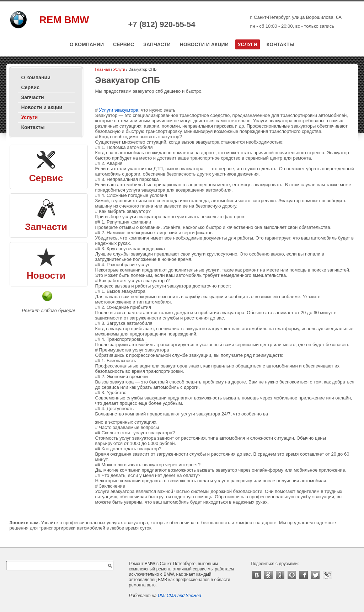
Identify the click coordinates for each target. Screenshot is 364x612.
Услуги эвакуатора (119, 110)
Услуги (248, 44)
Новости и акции (204, 44)
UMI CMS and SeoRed (180, 596)
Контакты (280, 44)
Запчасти (157, 44)
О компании (87, 44)
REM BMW (64, 20)
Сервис (124, 44)
